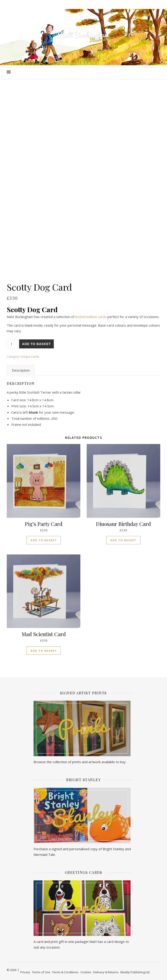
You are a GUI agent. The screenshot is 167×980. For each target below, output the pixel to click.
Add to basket (36, 344)
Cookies (86, 972)
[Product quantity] (12, 344)
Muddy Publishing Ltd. (135, 972)
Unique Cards (30, 357)
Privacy (25, 972)
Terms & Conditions (65, 972)
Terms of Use (41, 972)
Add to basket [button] (44, 540)
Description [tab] (21, 370)
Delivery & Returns (106, 972)
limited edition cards (91, 317)
